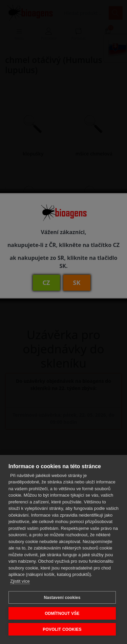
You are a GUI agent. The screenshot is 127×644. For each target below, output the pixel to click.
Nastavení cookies (62, 598)
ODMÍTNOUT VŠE (62, 614)
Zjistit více (20, 581)
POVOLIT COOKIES (62, 629)
